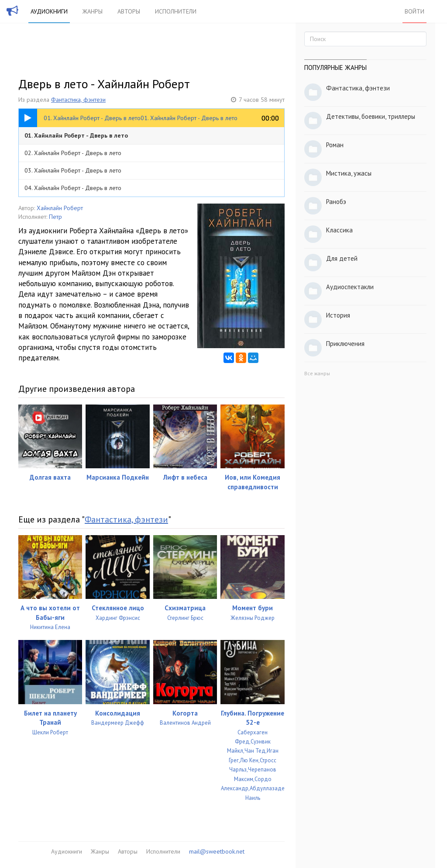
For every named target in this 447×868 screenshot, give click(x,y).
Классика (339, 230)
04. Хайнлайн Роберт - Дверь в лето (73, 188)
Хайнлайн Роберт (60, 208)
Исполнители (176, 11)
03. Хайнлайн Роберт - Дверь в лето (73, 170)
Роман (335, 145)
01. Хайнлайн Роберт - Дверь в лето (76, 135)
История (338, 315)
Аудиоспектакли (350, 287)
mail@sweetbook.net (217, 851)
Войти (414, 11)
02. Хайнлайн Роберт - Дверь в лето (73, 153)
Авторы (129, 11)
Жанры (93, 11)
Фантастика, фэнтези (78, 100)
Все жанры (317, 373)
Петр (55, 217)
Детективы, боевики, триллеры (371, 116)
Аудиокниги (49, 11)
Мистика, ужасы (349, 173)
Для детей (342, 258)
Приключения (345, 344)
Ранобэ (336, 202)
